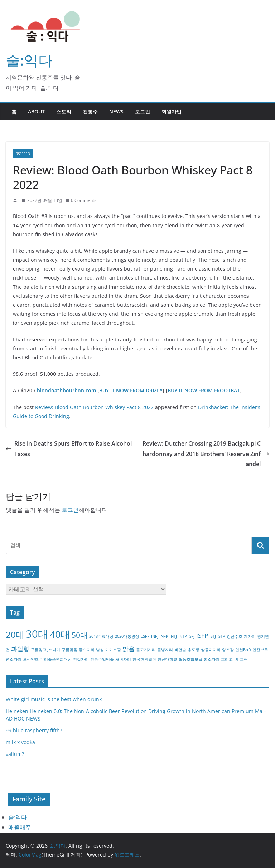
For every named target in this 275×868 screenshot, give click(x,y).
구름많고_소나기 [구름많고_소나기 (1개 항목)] (45, 650)
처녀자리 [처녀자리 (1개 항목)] (123, 659)
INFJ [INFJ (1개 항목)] (155, 636)
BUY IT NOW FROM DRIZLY (131, 390)
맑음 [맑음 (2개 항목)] (129, 649)
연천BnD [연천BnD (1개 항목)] (243, 650)
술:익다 (29, 60)
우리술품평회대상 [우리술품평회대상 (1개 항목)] (56, 659)
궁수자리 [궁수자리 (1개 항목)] (87, 650)
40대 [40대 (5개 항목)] (60, 634)
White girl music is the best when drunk (54, 699)
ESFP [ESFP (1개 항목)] (145, 636)
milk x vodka (20, 742)
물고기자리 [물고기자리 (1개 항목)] (146, 650)
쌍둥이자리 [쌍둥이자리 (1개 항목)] (211, 650)
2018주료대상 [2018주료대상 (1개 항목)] (101, 636)
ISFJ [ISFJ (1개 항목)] (192, 636)
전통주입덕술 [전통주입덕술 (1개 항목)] (102, 659)
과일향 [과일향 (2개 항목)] (20, 649)
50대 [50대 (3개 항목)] (80, 635)
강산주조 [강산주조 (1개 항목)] (235, 636)
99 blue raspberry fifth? (34, 730)
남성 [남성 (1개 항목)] (100, 650)
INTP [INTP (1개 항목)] (183, 636)
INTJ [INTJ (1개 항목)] (173, 636)
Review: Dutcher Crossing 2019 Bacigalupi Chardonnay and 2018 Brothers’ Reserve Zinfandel (206, 454)
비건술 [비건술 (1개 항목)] (180, 650)
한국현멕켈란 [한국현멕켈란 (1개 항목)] (144, 659)
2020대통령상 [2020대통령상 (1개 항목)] (127, 636)
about (36, 111)
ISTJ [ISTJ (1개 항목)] (213, 636)
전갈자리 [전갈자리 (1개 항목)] (81, 659)
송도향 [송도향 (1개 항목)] (194, 650)
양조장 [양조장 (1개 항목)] (228, 650)
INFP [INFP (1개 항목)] (164, 636)
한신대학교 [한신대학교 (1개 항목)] (167, 659)
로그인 (143, 111)
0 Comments (81, 200)
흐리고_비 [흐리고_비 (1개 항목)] (230, 659)
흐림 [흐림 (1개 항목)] (244, 659)
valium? (15, 754)
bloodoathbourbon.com (66, 390)
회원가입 (172, 111)
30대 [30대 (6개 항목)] (37, 634)
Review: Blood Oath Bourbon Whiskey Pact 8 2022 (94, 407)
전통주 (90, 111)
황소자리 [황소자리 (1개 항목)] (212, 659)
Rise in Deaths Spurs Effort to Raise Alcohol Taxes (69, 449)
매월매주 (20, 827)
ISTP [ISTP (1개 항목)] (221, 636)
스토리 (64, 111)
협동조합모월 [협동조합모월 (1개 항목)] (190, 659)
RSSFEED (23, 154)
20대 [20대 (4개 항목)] (15, 634)
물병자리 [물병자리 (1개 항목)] (165, 650)
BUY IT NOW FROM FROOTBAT (204, 390)
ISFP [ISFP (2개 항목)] (202, 636)
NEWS (116, 111)
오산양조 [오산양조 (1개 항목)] (31, 659)
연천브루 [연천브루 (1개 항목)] (260, 650)
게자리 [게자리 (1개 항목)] (250, 636)
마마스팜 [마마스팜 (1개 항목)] (113, 650)
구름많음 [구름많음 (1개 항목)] (69, 650)
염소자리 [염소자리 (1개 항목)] (14, 659)
